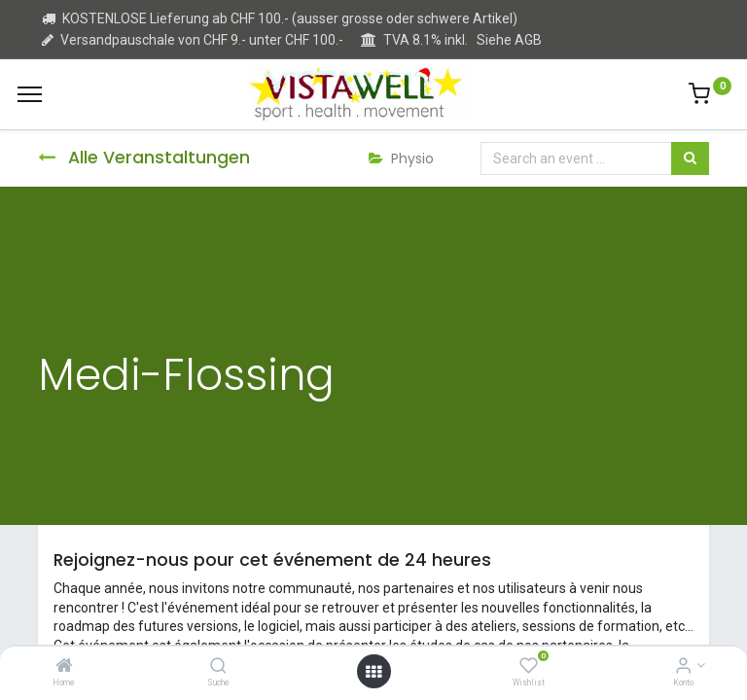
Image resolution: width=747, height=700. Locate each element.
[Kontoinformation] (683, 667)
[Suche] (218, 667)
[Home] (64, 667)
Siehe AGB (509, 40)
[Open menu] (373, 672)
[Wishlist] (529, 667)
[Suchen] (690, 158)
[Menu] (30, 94)
